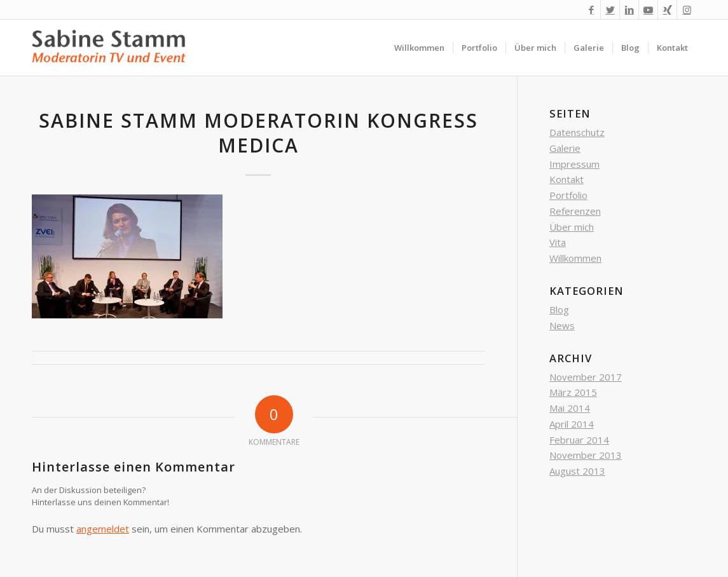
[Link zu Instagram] (687, 10)
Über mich (572, 227)
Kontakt (567, 179)
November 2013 (586, 455)
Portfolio (568, 195)
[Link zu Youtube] (648, 10)
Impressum (574, 164)
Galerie (565, 148)
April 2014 (572, 424)
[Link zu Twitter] (610, 10)
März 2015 (573, 392)
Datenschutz (577, 132)
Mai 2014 (570, 408)
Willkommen (575, 258)
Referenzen (575, 211)
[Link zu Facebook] (591, 10)
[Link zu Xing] (667, 10)
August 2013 (577, 471)
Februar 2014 (579, 440)
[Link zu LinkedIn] (629, 10)
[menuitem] (419, 48)
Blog (559, 309)
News (562, 325)
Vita (558, 242)
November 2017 (586, 377)
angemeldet (103, 529)
